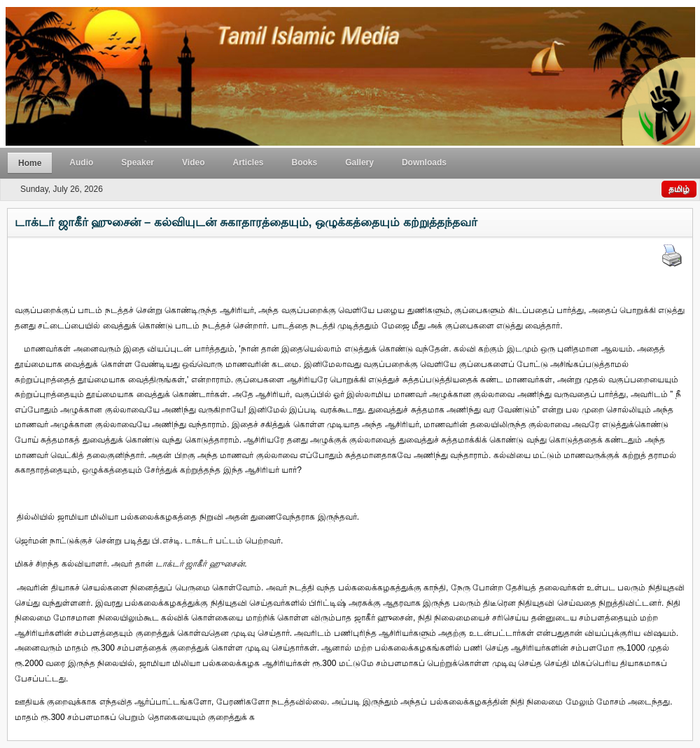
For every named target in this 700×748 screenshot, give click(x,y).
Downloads (424, 162)
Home (30, 163)
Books (305, 162)
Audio (81, 162)
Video (193, 162)
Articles (248, 162)
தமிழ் (679, 189)
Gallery (359, 162)
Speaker (138, 162)
